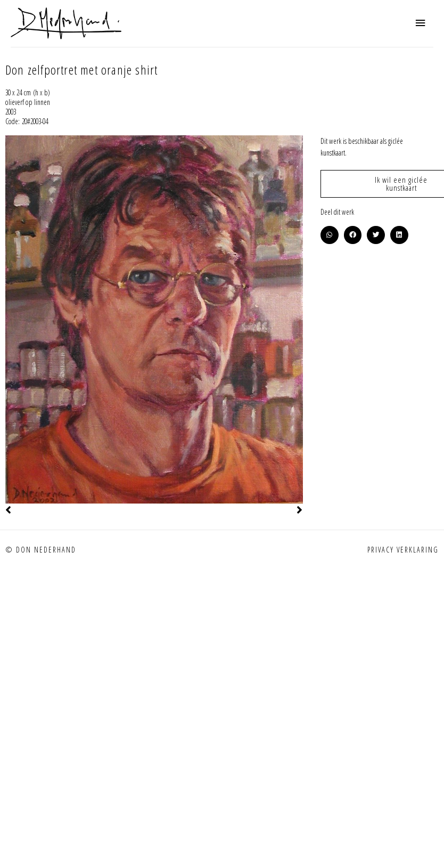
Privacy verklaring (403, 550)
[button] (330, 235)
